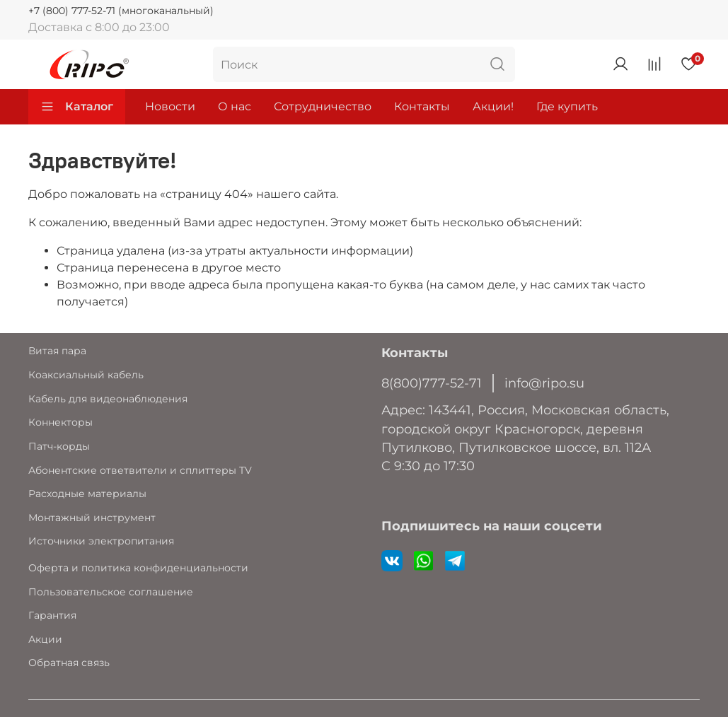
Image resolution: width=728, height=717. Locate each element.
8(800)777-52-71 (432, 383)
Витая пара (57, 351)
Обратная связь (69, 663)
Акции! (493, 106)
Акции (45, 639)
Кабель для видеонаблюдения (108, 399)
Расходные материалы (87, 494)
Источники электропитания (101, 541)
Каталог (77, 107)
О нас (235, 106)
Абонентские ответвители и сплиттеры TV (140, 470)
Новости (170, 106)
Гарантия (52, 615)
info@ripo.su (544, 383)
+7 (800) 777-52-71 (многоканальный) (121, 11)
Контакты (422, 106)
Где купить (567, 106)
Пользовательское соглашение (111, 592)
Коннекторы (60, 422)
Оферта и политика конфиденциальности (138, 568)
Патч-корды (59, 446)
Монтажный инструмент (92, 518)
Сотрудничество (323, 106)
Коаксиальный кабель (86, 375)
